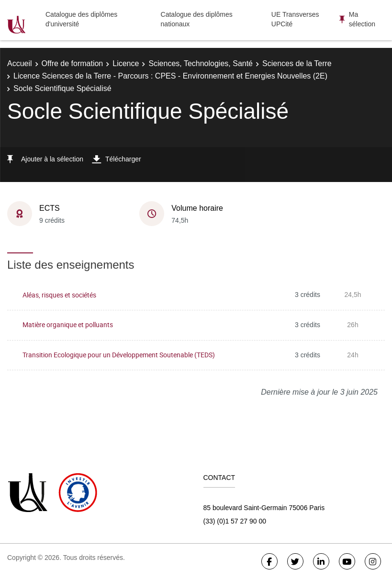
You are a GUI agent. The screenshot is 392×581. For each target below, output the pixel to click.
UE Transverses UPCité (295, 19)
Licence (126, 63)
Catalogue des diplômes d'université (81, 19)
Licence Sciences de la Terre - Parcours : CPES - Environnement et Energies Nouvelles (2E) (170, 76)
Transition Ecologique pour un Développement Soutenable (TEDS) (119, 355)
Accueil (20, 63)
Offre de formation (73, 63)
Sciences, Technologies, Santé (201, 63)
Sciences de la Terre (297, 63)
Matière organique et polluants (68, 325)
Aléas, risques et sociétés (59, 295)
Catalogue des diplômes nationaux (197, 19)
